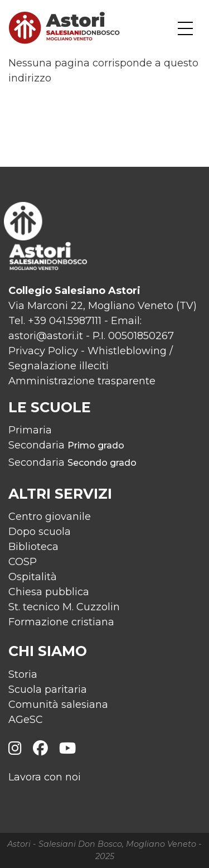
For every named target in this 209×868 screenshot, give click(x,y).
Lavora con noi (45, 777)
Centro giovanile (50, 517)
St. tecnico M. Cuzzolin (64, 607)
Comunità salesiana (58, 705)
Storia (23, 674)
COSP (23, 562)
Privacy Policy (43, 351)
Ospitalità (33, 577)
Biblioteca (33, 547)
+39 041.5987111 (65, 321)
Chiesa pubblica (49, 592)
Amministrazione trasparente (82, 381)
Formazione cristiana (61, 622)
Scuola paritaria (48, 689)
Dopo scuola (40, 532)
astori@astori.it (46, 336)
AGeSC (26, 720)
